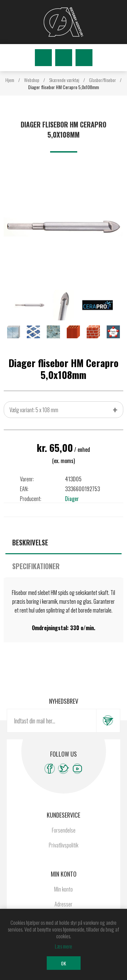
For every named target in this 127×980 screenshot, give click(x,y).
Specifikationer (36, 566)
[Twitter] (63, 769)
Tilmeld (108, 721)
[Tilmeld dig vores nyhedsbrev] (52, 721)
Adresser (63, 904)
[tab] (63, 542)
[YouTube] (77, 769)
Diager (72, 499)
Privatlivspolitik (63, 845)
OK (63, 963)
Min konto (63, 889)
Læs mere (63, 946)
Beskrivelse (30, 542)
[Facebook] (50, 769)
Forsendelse (64, 830)
